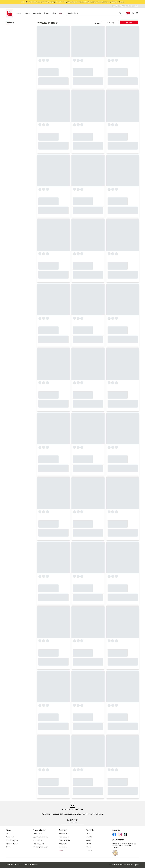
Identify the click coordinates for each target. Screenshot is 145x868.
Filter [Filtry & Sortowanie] (129, 22)
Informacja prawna (38, 844)
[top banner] (72, 2)
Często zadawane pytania (40, 837)
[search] (120, 13)
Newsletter (122, 6)
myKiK (61, 850)
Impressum (19, 864)
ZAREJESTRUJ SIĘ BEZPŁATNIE (73, 821)
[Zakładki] (137, 13)
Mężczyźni (89, 837)
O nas (8, 834)
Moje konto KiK (64, 834)
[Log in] (133, 13)
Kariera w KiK (10, 837)
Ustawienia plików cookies (40, 847)
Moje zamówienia (64, 840)
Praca (128, 6)
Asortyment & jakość (12, 844)
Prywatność (9, 864)
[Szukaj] (93, 13)
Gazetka (115, 6)
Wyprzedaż (89, 850)
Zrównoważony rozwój (13, 840)
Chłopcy (88, 844)
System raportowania (31, 864)
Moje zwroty (63, 844)
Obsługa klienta (37, 834)
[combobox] (110, 22)
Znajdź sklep (135, 6)
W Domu (88, 847)
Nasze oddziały (37, 840)
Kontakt (8, 847)
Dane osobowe (64, 837)
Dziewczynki (89, 840)
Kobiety (88, 834)
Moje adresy (63, 847)
